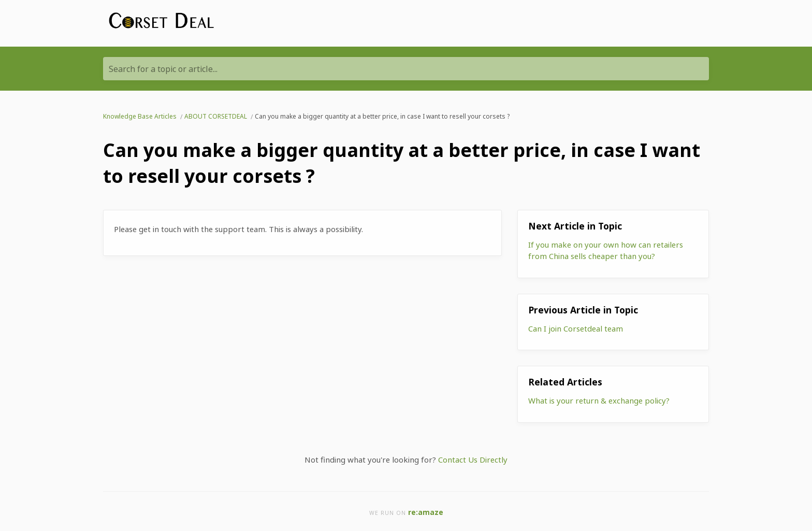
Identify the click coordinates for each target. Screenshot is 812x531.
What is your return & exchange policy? (599, 400)
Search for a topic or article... (163, 69)
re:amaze (426, 512)
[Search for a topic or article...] (406, 69)
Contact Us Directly (473, 460)
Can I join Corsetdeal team (576, 328)
